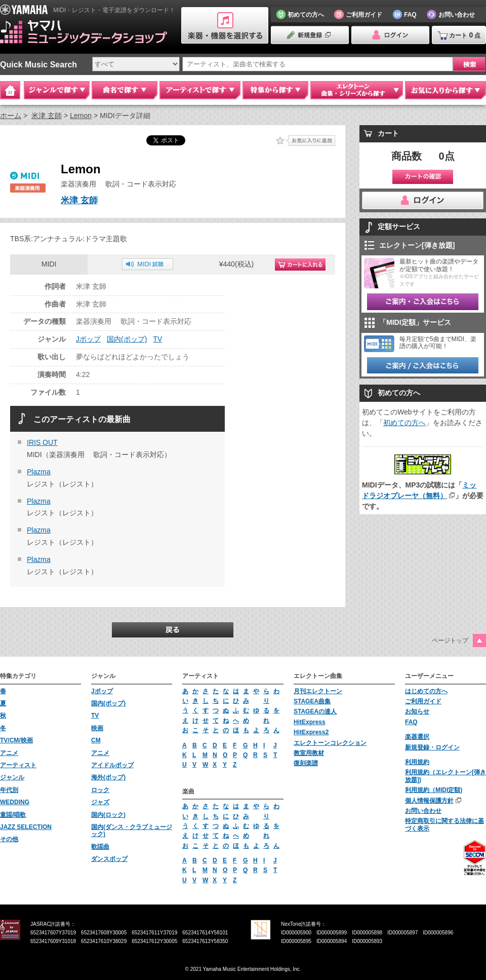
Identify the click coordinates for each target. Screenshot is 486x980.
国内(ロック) (108, 815)
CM (96, 740)
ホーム (11, 116)
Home (10, 90)
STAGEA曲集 (312, 701)
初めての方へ (404, 423)
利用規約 (417, 762)
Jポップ (88, 339)
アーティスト (18, 765)
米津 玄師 (47, 116)
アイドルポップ (112, 765)
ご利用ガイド (423, 701)
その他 (9, 839)
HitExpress (310, 722)
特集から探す (275, 90)
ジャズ (100, 802)
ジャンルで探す (57, 90)
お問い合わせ (423, 811)
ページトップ (450, 640)
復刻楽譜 (306, 763)
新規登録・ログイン (432, 747)
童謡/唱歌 (13, 815)
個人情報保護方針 (429, 801)
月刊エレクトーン (318, 691)
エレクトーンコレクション (330, 743)
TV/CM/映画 (16, 740)
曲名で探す (125, 90)
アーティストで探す (200, 90)
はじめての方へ (426, 691)
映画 (97, 728)
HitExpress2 (311, 732)
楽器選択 (417, 737)
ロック (100, 790)
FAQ (411, 722)
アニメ (9, 753)
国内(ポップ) (127, 339)
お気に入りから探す (445, 90)
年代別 (9, 790)
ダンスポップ (109, 859)
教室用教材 (309, 753)
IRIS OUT (42, 442)
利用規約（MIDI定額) (434, 790)
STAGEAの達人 (315, 711)
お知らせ (417, 711)
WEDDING (15, 802)
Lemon (81, 116)
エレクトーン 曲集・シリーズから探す (357, 90)
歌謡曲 (100, 847)
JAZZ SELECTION (26, 827)
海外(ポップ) (108, 777)
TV (157, 339)
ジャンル (12, 777)
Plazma (39, 472)
